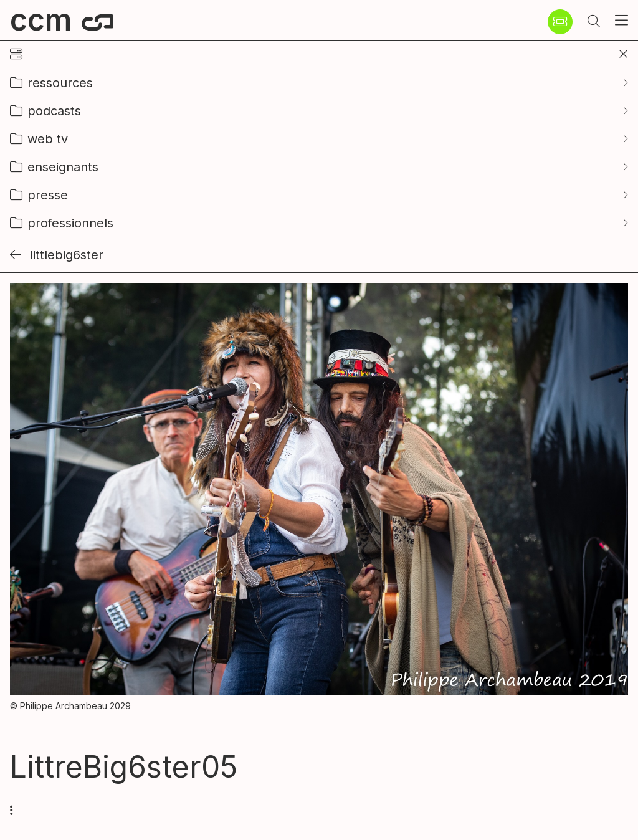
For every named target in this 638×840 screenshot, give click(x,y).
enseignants (63, 167)
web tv (48, 139)
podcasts (54, 111)
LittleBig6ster (57, 255)
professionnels (70, 223)
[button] (594, 22)
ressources (60, 83)
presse (48, 195)
